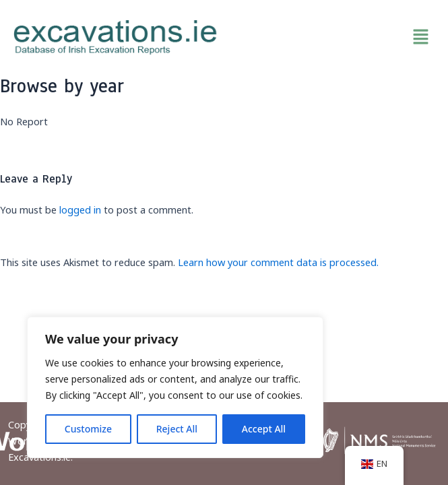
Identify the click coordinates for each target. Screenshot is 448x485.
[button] (333, 37)
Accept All (264, 429)
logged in (80, 209)
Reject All (177, 429)
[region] (175, 387)
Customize (88, 429)
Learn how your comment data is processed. (278, 262)
